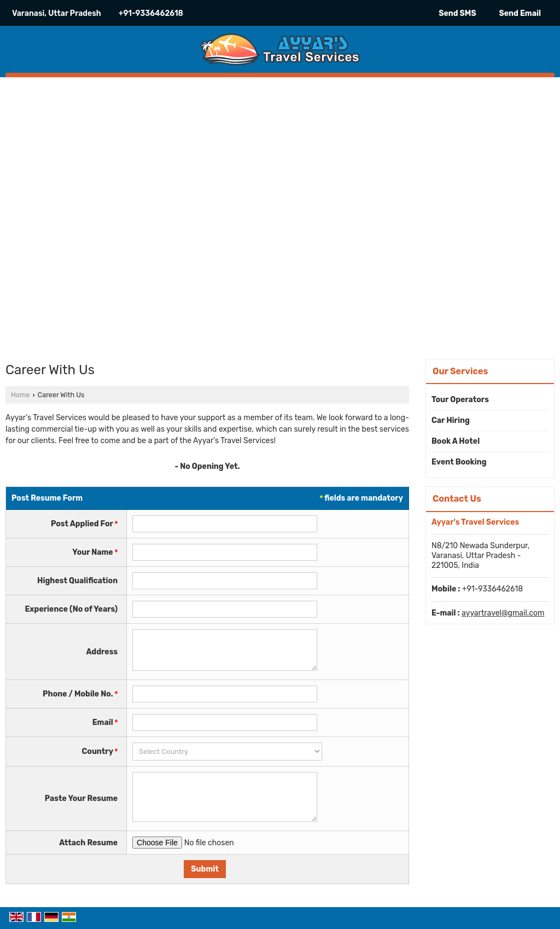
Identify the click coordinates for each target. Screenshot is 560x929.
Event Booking (459, 462)
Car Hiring (451, 420)
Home (20, 395)
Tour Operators (460, 400)
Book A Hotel (456, 441)
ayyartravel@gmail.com (503, 613)
